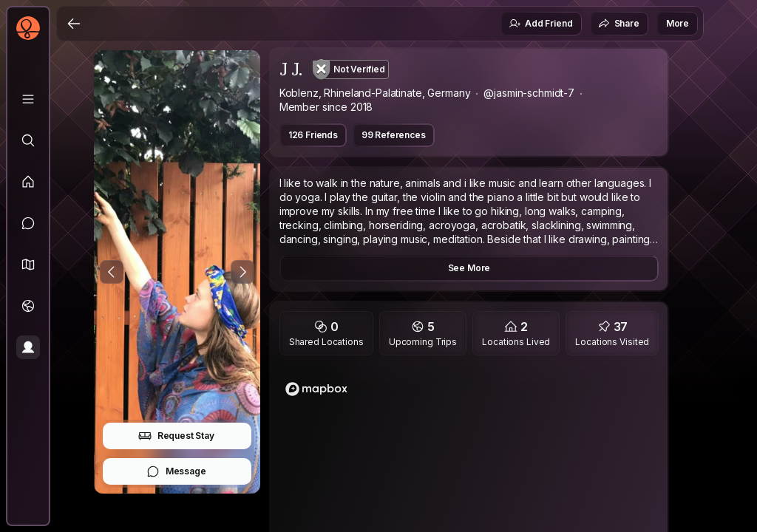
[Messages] (28, 223)
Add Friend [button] (540, 24)
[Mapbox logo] (316, 389)
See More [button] (469, 268)
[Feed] (28, 182)
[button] (28, 265)
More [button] (678, 23)
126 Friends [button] (313, 135)
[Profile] (28, 347)
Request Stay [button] (176, 436)
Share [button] (619, 24)
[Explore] (28, 140)
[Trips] (28, 306)
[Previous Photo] (112, 272)
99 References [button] (394, 135)
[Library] (28, 99)
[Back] (74, 24)
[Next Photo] (242, 272)
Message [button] (176, 471)
